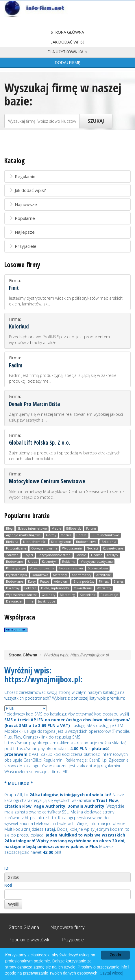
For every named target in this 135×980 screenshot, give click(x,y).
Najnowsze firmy (68, 927)
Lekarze (30, 588)
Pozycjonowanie (42, 568)
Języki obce (47, 601)
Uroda (33, 562)
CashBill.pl (98, 760)
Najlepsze (22, 232)
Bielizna (12, 542)
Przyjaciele (23, 246)
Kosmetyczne (113, 548)
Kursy (32, 581)
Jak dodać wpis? (68, 42)
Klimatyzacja (15, 568)
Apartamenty (82, 575)
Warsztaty (104, 588)
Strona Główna (67, 32)
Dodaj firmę (68, 63)
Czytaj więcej (112, 973)
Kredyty (112, 555)
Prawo (45, 581)
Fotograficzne (16, 548)
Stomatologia (98, 568)
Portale (81, 555)
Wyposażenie (72, 548)
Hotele (82, 535)
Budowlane (15, 562)
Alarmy (51, 535)
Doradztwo (40, 575)
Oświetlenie (83, 588)
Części (28, 555)
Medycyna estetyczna (97, 562)
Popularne (22, 218)
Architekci (104, 575)
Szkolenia (109, 542)
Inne (30, 601)
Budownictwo (86, 542)
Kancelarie (88, 595)
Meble (56, 528)
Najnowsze (23, 204)
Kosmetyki (50, 562)
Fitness (104, 581)
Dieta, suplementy (55, 588)
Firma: (67, 292)
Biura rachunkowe (105, 535)
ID (6, 868)
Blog (9, 528)
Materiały (60, 575)
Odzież (66, 535)
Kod (8, 885)
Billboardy (74, 528)
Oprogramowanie (44, 548)
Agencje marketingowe (23, 535)
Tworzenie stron (71, 568)
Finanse (97, 555)
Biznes (119, 581)
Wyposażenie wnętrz (21, 595)
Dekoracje (14, 601)
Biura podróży (84, 581)
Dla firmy (13, 588)
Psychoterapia (16, 575)
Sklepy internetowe (32, 528)
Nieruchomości (35, 542)
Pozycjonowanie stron (54, 555)
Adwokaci (61, 581)
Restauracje (109, 595)
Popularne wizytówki (29, 940)
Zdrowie (12, 555)
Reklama (69, 562)
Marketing (67, 595)
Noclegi (92, 548)
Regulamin (22, 176)
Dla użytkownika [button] (67, 52)
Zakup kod (51, 754)
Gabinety (48, 595)
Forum (91, 528)
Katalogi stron (61, 542)
